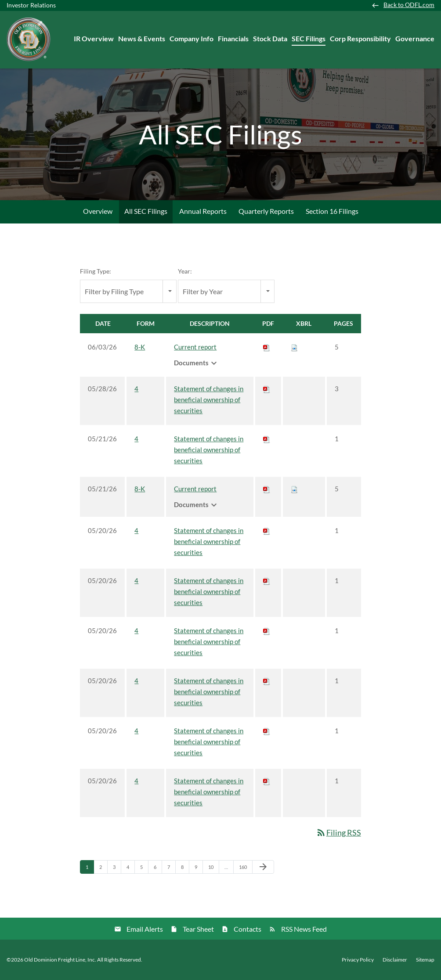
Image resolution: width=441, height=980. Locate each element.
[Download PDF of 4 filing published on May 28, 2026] (267, 389)
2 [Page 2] (103, 869)
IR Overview (94, 38)
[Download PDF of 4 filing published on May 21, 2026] (267, 439)
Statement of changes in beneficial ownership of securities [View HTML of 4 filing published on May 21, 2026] (209, 450)
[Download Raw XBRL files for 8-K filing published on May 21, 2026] (294, 489)
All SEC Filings (146, 211)
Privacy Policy (358, 960)
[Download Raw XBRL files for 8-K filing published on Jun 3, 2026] (294, 347)
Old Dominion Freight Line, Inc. (60, 960)
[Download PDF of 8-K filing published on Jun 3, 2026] (267, 347)
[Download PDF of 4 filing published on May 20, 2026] (267, 530)
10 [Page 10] (213, 869)
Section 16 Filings (332, 211)
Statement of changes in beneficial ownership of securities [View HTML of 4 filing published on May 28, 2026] (209, 400)
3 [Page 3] (117, 869)
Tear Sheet (198, 929)
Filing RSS (338, 832)
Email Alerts (145, 929)
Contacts (248, 929)
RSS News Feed (304, 929)
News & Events (142, 38)
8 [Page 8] (185, 869)
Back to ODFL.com (409, 5)
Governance (415, 38)
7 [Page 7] (171, 869)
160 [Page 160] (244, 869)
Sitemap (425, 960)
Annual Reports (203, 211)
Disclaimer (395, 960)
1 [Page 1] (90, 869)
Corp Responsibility (360, 38)
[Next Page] (263, 867)
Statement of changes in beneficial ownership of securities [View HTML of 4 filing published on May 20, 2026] (209, 541)
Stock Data (270, 38)
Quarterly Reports (266, 211)
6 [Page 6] (158, 869)
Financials (233, 38)
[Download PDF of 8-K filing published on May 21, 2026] (267, 489)
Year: (185, 271)
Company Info (192, 38)
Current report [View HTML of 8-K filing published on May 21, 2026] (195, 489)
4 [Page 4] (130, 869)
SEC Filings (309, 38)
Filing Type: (96, 271)
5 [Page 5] (144, 869)
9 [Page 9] (199, 869)
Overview (98, 211)
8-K (140, 347)
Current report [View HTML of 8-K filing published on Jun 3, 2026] (195, 347)
